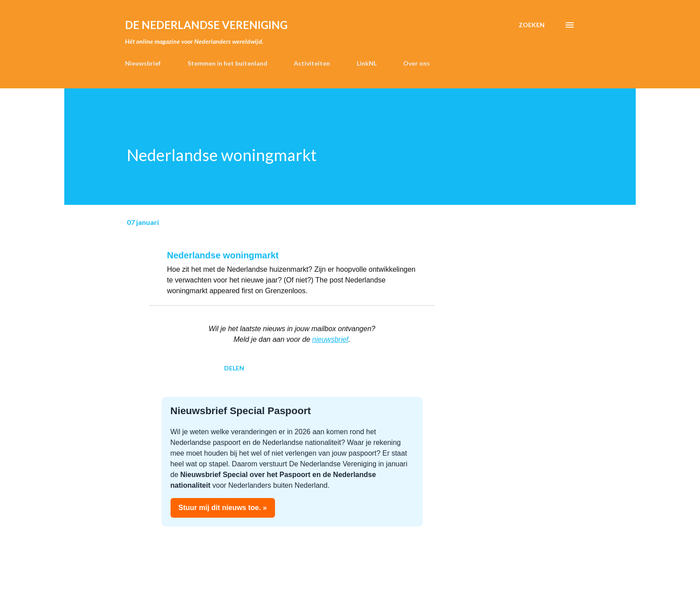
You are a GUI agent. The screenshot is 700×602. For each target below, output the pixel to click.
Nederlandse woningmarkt (223, 255)
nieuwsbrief (330, 339)
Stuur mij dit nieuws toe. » (223, 508)
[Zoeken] (532, 25)
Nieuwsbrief (143, 63)
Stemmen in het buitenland (227, 63)
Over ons (417, 63)
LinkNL (367, 63)
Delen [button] (234, 368)
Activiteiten (312, 63)
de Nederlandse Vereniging (206, 25)
